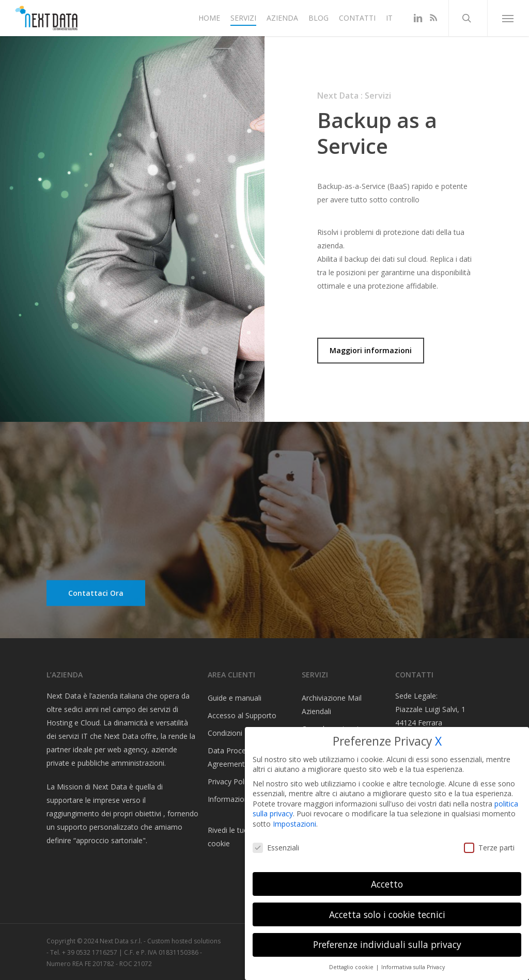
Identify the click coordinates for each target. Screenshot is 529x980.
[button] (508, 18)
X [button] (438, 741)
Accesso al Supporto (242, 715)
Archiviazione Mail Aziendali (332, 705)
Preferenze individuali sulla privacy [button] (387, 944)
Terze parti (489, 848)
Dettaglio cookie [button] (352, 967)
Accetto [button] (387, 884)
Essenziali (276, 848)
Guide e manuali (235, 698)
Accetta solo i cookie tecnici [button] (387, 914)
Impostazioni (294, 824)
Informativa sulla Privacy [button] (413, 967)
